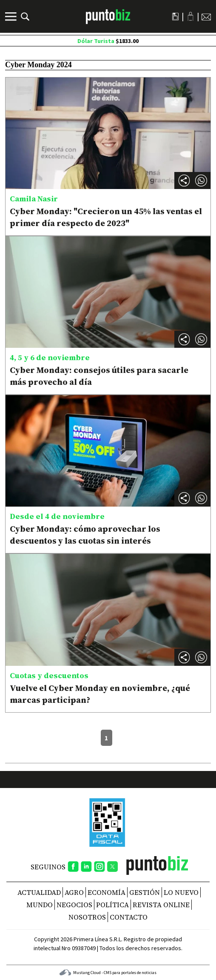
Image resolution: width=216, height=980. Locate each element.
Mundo (40, 905)
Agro (74, 892)
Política (112, 905)
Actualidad (39, 892)
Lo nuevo (181, 892)
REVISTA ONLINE (161, 905)
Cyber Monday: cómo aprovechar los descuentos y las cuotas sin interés (85, 535)
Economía (107, 892)
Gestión (145, 892)
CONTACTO (129, 917)
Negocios (74, 905)
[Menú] (12, 17)
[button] (201, 181)
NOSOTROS (87, 917)
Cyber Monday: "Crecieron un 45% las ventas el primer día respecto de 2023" (106, 217)
